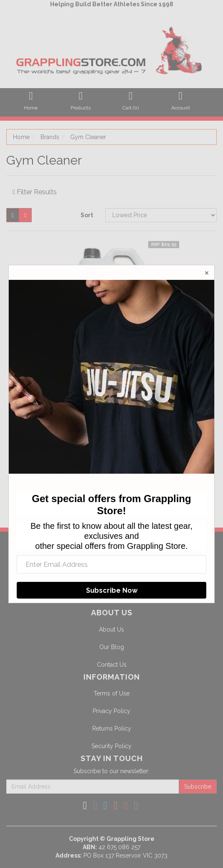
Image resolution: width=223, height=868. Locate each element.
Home (21, 137)
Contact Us (112, 665)
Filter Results (35, 192)
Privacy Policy (111, 711)
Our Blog (112, 647)
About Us (111, 629)
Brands (50, 137)
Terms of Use (111, 693)
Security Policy (111, 746)
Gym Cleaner (88, 137)
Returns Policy (112, 728)
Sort (87, 215)
